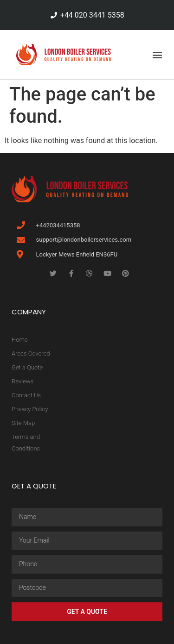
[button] (157, 54)
